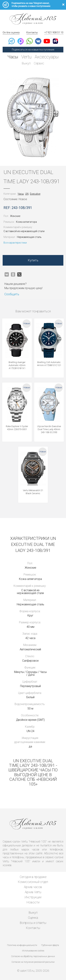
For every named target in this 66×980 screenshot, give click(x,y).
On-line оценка (11, 32)
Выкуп (26, 63)
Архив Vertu (33, 892)
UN (27, 194)
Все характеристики (15, 243)
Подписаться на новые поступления (33, 50)
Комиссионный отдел (33, 882)
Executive (35, 194)
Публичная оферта (50, 945)
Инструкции (33, 897)
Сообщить (12, 294)
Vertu (26, 57)
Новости (33, 902)
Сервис (39, 63)
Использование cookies (33, 951)
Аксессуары (47, 57)
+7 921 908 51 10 (54, 32)
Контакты (32, 32)
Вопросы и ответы (33, 923)
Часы (13, 57)
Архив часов (33, 887)
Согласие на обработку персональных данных (33, 956)
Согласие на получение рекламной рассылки (33, 962)
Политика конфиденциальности (22, 945)
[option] (33, 117)
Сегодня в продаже (33, 877)
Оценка (33, 918)
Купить (33, 260)
